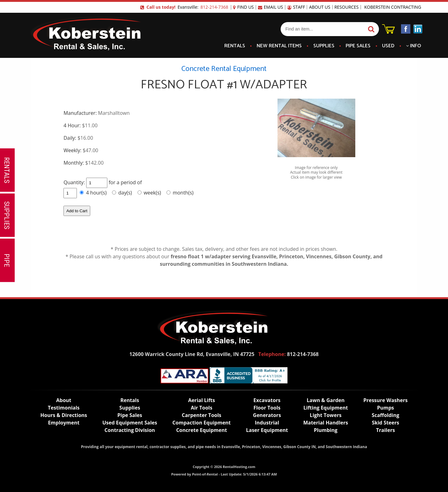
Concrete (201, 430)
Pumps (385, 408)
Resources (347, 7)
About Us (320, 7)
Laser (267, 430)
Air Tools (201, 408)
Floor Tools (267, 408)
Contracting (130, 430)
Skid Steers (385, 423)
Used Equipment (130, 423)
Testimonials (64, 408)
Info (413, 46)
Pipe (358, 46)
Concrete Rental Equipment (224, 69)
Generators (267, 415)
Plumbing (326, 430)
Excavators (267, 400)
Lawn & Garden (326, 400)
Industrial (267, 423)
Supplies (324, 46)
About (64, 400)
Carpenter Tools (201, 415)
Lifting (326, 408)
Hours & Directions (64, 415)
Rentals (235, 46)
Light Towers (326, 415)
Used (388, 46)
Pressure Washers (385, 400)
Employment (64, 423)
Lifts (202, 400)
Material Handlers (326, 423)
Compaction (201, 423)
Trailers (386, 430)
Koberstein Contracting (393, 7)
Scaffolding (385, 415)
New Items (279, 46)
